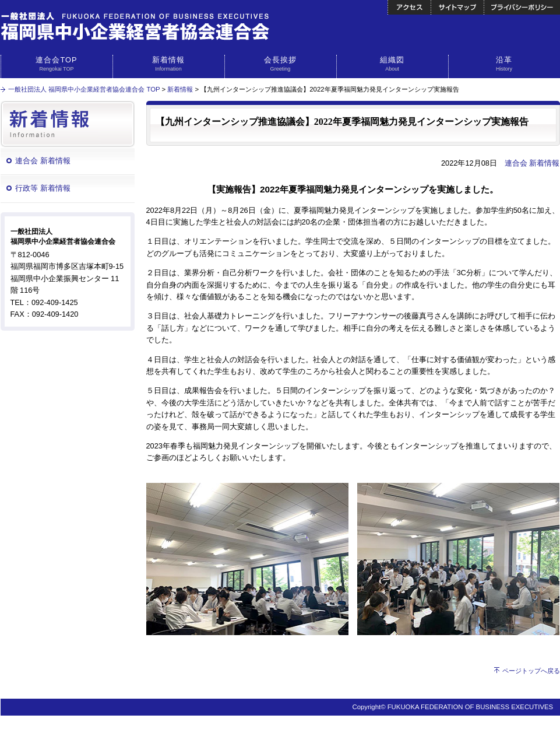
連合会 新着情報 (43, 161)
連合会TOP (57, 64)
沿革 (504, 64)
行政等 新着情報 (43, 188)
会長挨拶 (281, 64)
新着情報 (169, 64)
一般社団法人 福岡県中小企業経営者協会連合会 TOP (84, 89)
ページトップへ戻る (531, 671)
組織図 (392, 64)
